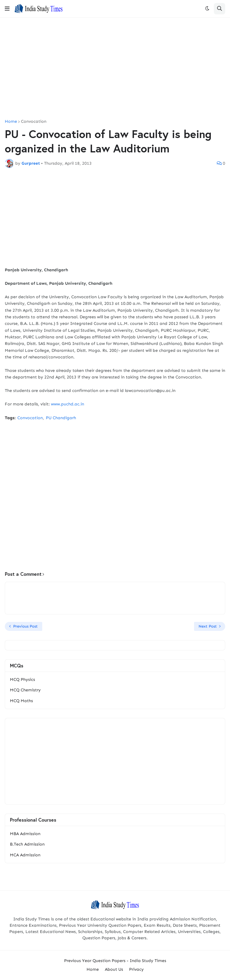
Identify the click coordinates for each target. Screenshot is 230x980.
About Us (114, 969)
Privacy (136, 969)
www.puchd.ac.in (68, 404)
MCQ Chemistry (25, 690)
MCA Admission (25, 855)
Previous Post (25, 626)
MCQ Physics (22, 680)
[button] (7, 9)
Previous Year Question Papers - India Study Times (115, 961)
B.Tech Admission (27, 844)
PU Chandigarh (61, 418)
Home (11, 122)
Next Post (208, 626)
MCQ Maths (21, 701)
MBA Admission (25, 834)
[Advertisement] (115, 69)
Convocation (34, 122)
